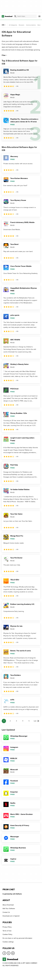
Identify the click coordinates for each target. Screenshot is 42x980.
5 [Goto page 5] (29, 721)
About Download (8, 905)
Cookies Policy (7, 934)
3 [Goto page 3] (16, 721)
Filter (5, 55)
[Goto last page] (36, 721)
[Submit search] (15, 16)
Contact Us (6, 912)
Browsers (22, 25)
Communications (31, 25)
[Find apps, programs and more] (25, 16)
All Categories (13, 25)
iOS (4, 25)
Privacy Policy (7, 927)
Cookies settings (8, 942)
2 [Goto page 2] (10, 721)
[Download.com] (7, 16)
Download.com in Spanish (11, 916)
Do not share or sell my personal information (17, 938)
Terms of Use (7, 931)
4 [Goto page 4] (23, 721)
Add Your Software (9, 909)
